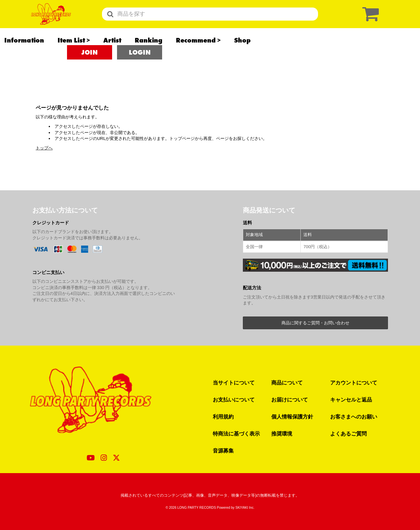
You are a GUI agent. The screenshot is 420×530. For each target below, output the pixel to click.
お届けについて (290, 400)
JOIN (90, 69)
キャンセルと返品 (351, 400)
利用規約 (223, 417)
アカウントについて (354, 383)
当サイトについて (234, 383)
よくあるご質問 (348, 434)
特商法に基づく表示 (236, 434)
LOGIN (140, 69)
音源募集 (223, 451)
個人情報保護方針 (292, 417)
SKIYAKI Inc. (245, 508)
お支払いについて (234, 400)
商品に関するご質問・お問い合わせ (315, 323)
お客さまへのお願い (354, 417)
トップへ (44, 148)
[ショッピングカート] (369, 22)
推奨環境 (282, 434)
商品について (287, 383)
